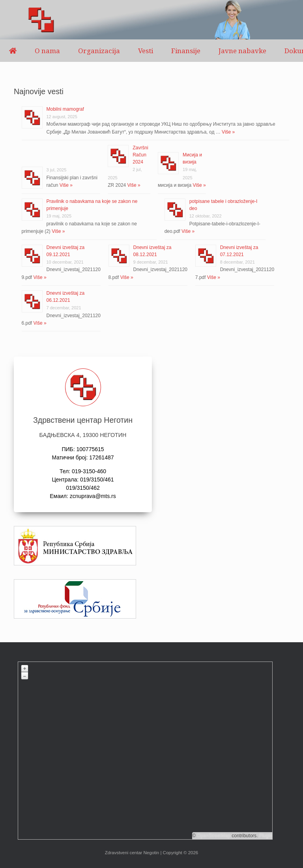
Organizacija (99, 51)
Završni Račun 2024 (140, 155)
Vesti (146, 51)
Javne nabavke (242, 51)
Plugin (265, 836)
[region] (151, 20)
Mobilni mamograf (65, 109)
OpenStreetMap (214, 836)
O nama (47, 51)
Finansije (186, 51)
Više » (228, 132)
